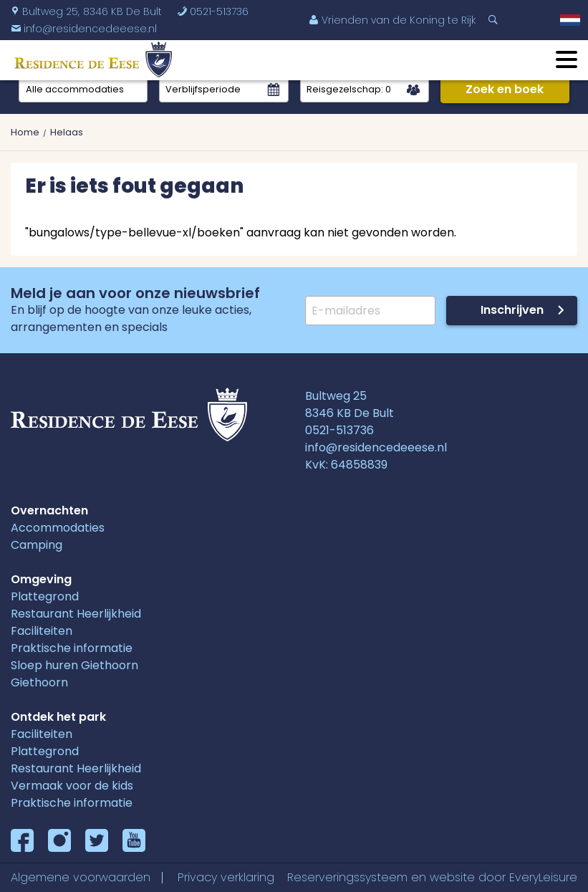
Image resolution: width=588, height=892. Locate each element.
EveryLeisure (543, 877)
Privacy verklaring (226, 877)
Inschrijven (512, 310)
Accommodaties (58, 528)
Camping (37, 545)
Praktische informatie (72, 648)
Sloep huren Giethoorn (74, 665)
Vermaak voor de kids (72, 786)
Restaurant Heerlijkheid (76, 614)
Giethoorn (39, 682)
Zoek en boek (505, 89)
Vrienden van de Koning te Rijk (392, 20)
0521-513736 (213, 11)
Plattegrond (45, 596)
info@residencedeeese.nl (376, 447)
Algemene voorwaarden (81, 877)
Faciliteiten (42, 631)
